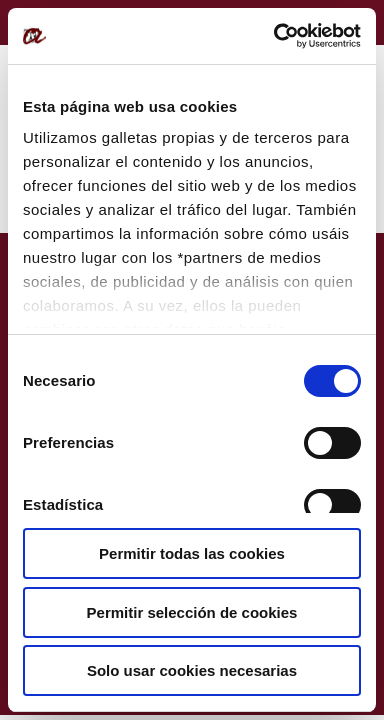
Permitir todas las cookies (192, 553)
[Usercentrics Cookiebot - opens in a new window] (275, 36)
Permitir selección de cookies (192, 612)
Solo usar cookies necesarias (192, 670)
